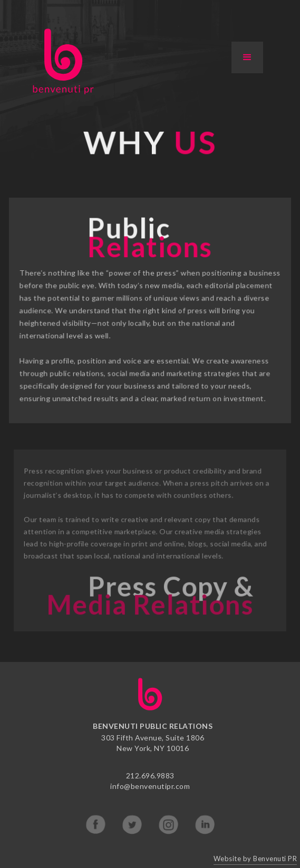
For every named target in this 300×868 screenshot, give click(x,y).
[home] (61, 61)
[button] (247, 57)
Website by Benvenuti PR (255, 859)
